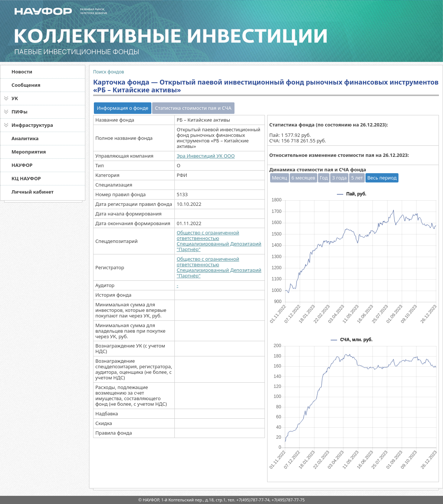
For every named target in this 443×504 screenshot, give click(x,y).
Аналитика (25, 138)
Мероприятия (29, 152)
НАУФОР (22, 165)
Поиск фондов (109, 72)
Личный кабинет (32, 192)
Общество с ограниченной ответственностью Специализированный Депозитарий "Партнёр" (219, 241)
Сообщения (26, 85)
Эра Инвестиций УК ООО (206, 156)
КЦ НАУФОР (26, 178)
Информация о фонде (123, 108)
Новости (22, 72)
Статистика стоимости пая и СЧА (193, 108)
